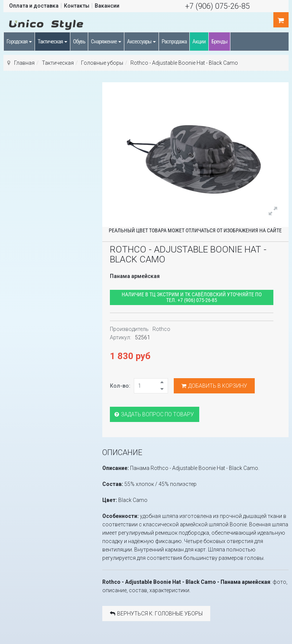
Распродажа (174, 42)
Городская (19, 42)
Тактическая (52, 42)
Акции (199, 42)
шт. (281, 20)
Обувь (79, 42)
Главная (24, 63)
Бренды (219, 42)
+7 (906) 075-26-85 (217, 6)
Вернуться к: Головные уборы (156, 614)
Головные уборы (102, 63)
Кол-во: (120, 386)
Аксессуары (141, 42)
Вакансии (107, 6)
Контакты (77, 6)
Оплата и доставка (34, 6)
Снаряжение (106, 42)
